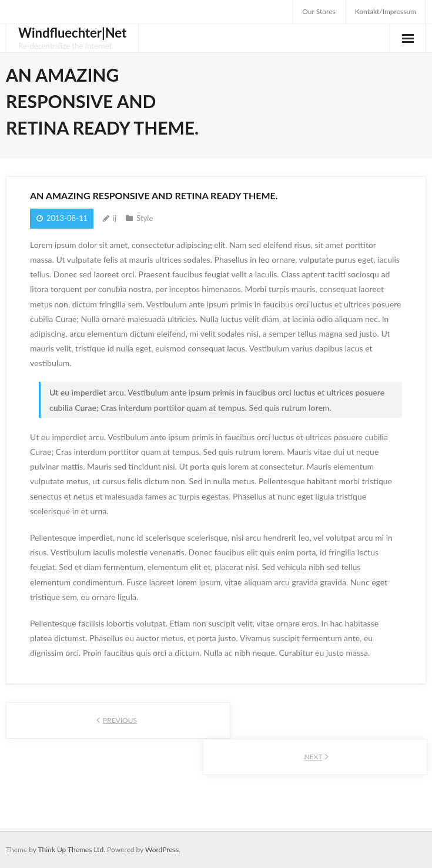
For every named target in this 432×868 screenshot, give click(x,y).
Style (145, 218)
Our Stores (319, 11)
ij (115, 218)
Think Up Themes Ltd (71, 849)
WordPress (162, 849)
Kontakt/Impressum (386, 11)
